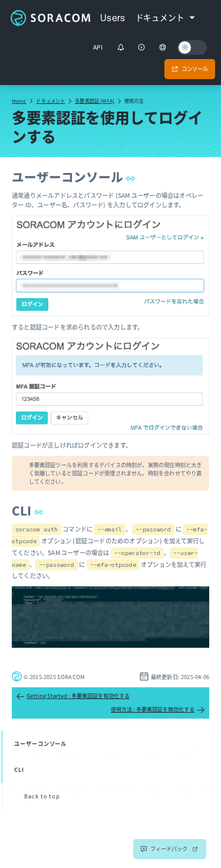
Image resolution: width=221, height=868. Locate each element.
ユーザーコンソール (73, 177)
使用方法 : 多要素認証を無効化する (158, 710)
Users (113, 18)
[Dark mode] (192, 48)
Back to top (42, 796)
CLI (27, 510)
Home (19, 100)
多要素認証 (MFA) (95, 100)
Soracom (50, 18)
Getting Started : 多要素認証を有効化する (73, 696)
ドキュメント (50, 100)
